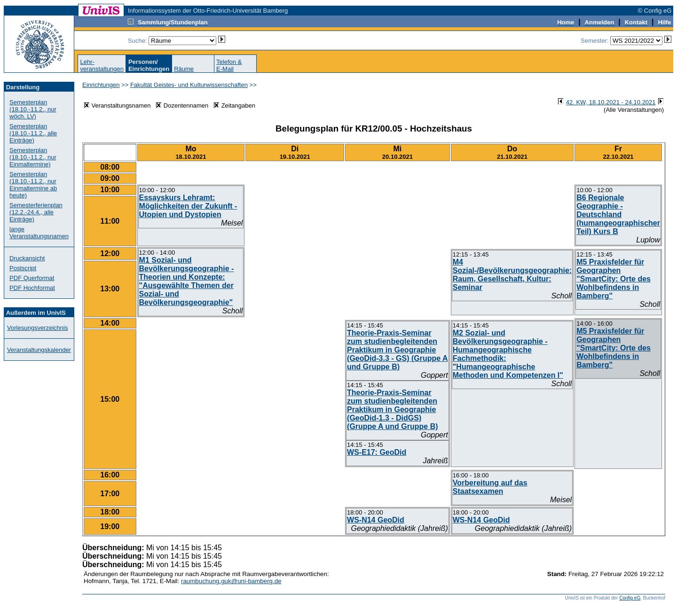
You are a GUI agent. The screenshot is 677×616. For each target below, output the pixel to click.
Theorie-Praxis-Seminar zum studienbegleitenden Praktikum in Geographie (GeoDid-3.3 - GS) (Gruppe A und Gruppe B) (398, 350)
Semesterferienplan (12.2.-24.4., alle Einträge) (36, 212)
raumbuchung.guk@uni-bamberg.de (231, 581)
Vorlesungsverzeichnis (37, 328)
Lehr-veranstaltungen (102, 65)
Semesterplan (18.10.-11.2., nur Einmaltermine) (33, 157)
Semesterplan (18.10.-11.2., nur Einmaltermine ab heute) (33, 185)
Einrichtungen (101, 85)
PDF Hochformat (32, 288)
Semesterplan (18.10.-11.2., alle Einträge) (33, 133)
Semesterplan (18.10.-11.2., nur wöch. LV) (33, 109)
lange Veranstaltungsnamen (39, 233)
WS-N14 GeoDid (376, 520)
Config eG (630, 598)
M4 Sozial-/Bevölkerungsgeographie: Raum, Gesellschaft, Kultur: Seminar (512, 275)
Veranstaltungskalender (39, 350)
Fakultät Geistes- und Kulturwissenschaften (189, 85)
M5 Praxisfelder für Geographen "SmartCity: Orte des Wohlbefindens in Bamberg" (614, 279)
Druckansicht (27, 258)
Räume (184, 69)
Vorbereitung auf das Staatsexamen (490, 487)
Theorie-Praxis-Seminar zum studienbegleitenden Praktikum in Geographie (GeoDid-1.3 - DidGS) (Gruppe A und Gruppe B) (392, 409)
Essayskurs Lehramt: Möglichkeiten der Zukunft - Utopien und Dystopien (188, 206)
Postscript (23, 268)
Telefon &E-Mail (229, 65)
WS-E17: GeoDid (377, 452)
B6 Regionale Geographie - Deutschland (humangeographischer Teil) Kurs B (618, 214)
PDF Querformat (32, 278)
